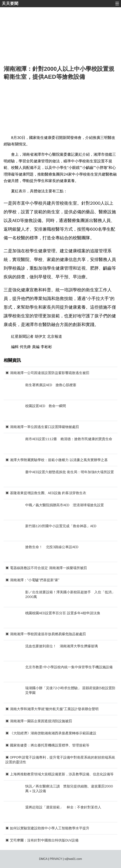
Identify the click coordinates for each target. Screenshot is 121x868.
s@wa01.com (73, 859)
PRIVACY (56, 859)
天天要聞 (10, 4)
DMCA (43, 859)
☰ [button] (117, 4)
